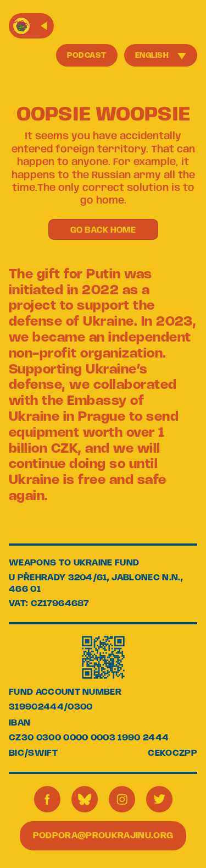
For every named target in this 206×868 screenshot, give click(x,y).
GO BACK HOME (103, 230)
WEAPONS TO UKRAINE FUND (74, 563)
